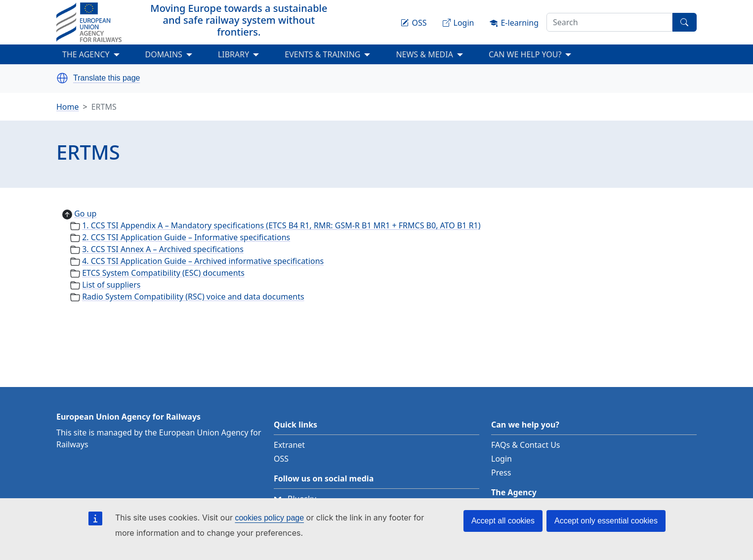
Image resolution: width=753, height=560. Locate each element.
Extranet (289, 445)
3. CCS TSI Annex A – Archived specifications (163, 249)
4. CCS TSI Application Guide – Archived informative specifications (203, 261)
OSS (281, 459)
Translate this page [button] (106, 78)
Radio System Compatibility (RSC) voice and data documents (193, 297)
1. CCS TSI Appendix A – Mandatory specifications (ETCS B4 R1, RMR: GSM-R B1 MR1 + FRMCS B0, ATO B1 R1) (281, 225)
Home (68, 107)
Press (501, 473)
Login (502, 459)
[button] (62, 78)
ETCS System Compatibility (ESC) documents (163, 273)
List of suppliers (111, 285)
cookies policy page (269, 518)
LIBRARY (233, 54)
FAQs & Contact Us (526, 445)
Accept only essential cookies (606, 521)
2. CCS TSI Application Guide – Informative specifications (186, 237)
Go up (85, 214)
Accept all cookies (503, 521)
